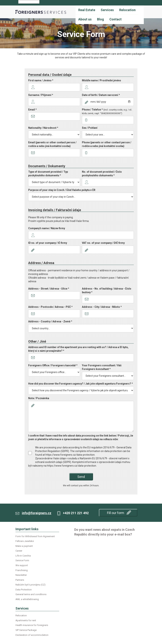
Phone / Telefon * (107, 111)
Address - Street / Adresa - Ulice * (49, 289)
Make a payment (24, 546)
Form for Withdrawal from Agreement (35, 536)
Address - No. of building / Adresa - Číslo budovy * (107, 290)
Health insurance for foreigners (32, 625)
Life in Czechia (23, 556)
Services (107, 10)
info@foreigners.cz (37, 513)
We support (22, 565)
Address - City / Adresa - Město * (102, 307)
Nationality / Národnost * (43, 128)
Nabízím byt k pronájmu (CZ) (30, 585)
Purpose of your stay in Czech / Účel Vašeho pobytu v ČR (62, 190)
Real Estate (87, 10)
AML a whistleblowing (27, 599)
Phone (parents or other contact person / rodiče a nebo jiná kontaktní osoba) (107, 144)
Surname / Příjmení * (41, 95)
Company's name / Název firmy (47, 228)
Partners (20, 580)
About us (85, 19)
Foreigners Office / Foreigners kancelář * (53, 365)
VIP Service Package (26, 630)
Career (19, 551)
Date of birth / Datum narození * (101, 95)
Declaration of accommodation (32, 635)
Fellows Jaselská (25, 541)
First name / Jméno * (41, 80)
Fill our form (119, 512)
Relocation (127, 10)
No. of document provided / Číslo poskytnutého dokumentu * (102, 174)
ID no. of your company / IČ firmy (48, 243)
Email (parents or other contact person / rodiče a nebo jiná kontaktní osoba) (52, 144)
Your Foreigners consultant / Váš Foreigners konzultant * (102, 367)
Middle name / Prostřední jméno (101, 80)
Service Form (22, 560)
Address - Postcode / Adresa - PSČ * (50, 307)
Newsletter (21, 575)
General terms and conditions (31, 594)
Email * (32, 110)
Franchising (22, 570)
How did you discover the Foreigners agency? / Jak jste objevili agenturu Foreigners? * (81, 384)
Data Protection (24, 590)
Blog (100, 19)
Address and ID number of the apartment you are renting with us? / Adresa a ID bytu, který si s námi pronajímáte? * (78, 349)
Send (81, 477)
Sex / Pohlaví (90, 128)
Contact (115, 19)
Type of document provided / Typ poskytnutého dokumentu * (48, 174)
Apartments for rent (26, 620)
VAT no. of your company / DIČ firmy (103, 243)
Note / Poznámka (39, 398)
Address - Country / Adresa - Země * (50, 321)
